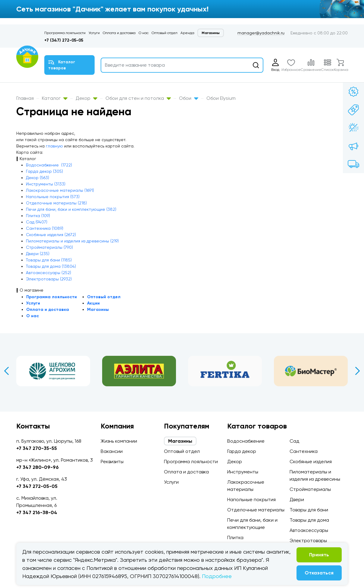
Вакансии (112, 451)
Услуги (94, 33)
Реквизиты (112, 462)
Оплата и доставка (119, 33)
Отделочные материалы (256, 510)
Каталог (55, 98)
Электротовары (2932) (49, 279)
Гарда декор (242, 451)
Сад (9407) (37, 222)
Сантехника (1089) (45, 228)
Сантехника (304, 451)
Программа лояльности (65, 33)
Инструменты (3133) (46, 184)
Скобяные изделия (311, 462)
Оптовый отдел (165, 33)
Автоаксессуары (309, 530)
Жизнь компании (119, 441)
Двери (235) (38, 254)
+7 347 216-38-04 (37, 512)
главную (54, 146)
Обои (189, 98)
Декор (86, 98)
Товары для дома (309, 520)
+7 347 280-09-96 (38, 467)
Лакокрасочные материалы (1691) (60, 190)
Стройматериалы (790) (49, 247)
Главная (25, 98)
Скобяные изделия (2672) (51, 235)
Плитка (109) (38, 216)
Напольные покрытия (251, 499)
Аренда (187, 33)
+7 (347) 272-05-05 (64, 40)
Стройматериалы (310, 489)
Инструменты (243, 472)
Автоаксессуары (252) (49, 273)
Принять (319, 555)
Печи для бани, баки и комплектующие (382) (71, 209)
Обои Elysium (221, 98)
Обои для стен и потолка (138, 98)
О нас (144, 33)
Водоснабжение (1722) (49, 165)
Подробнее (217, 576)
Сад (294, 441)
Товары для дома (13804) (51, 266)
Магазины (211, 33)
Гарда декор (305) (44, 171)
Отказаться (319, 573)
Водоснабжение (246, 441)
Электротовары (308, 541)
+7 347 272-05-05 (37, 486)
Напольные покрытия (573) (53, 197)
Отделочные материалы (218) (56, 203)
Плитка (235, 537)
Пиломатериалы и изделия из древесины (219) (72, 241)
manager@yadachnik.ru (261, 33)
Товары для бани (309, 510)
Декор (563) (38, 178)
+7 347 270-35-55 (37, 448)
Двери (297, 499)
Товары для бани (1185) (49, 260)
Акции (93, 303)
